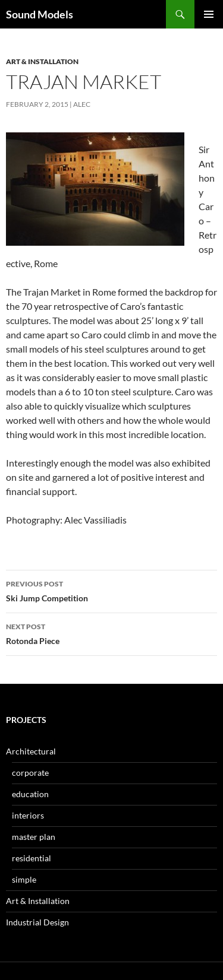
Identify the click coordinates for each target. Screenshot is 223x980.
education (30, 794)
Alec (82, 104)
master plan (34, 837)
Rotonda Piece (111, 633)
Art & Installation (42, 61)
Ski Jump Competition (111, 590)
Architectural (31, 751)
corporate (30, 773)
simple (24, 879)
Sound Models (40, 14)
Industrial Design (37, 922)
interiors (28, 815)
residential (32, 858)
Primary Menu (209, 14)
